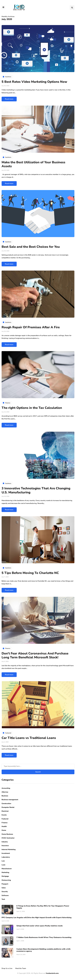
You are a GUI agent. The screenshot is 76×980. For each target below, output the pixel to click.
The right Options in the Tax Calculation (32, 408)
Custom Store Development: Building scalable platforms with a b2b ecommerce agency (43, 950)
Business (5, 796)
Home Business (7, 834)
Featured (5, 819)
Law (3, 861)
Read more (9, 99)
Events (4, 815)
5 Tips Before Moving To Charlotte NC (30, 573)
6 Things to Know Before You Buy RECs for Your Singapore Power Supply (43, 907)
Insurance (5, 846)
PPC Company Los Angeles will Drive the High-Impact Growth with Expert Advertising (37, 918)
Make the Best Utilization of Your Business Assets (33, 164)
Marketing (5, 872)
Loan (3, 865)
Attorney (5, 792)
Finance (5, 823)
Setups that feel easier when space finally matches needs (40, 926)
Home (4, 830)
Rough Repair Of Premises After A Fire (31, 327)
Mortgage (5, 876)
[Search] (38, 766)
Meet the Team (21, 968)
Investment (6, 853)
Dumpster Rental (8, 807)
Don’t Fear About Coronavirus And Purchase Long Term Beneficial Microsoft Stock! (35, 655)
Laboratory (6, 857)
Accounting (6, 788)
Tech (3, 899)
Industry (5, 842)
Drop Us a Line (7, 968)
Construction (6, 803)
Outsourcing (6, 880)
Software (5, 895)
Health (4, 826)
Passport (5, 884)
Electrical (5, 811)
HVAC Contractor (8, 838)
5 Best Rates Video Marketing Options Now (34, 82)
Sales (4, 888)
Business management (10, 800)
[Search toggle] (72, 8)
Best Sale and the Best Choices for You (31, 247)
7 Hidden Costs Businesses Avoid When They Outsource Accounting (44, 937)
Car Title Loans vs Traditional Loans (29, 738)
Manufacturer (7, 869)
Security (5, 892)
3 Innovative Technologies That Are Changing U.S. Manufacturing (36, 490)
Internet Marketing (9, 849)
